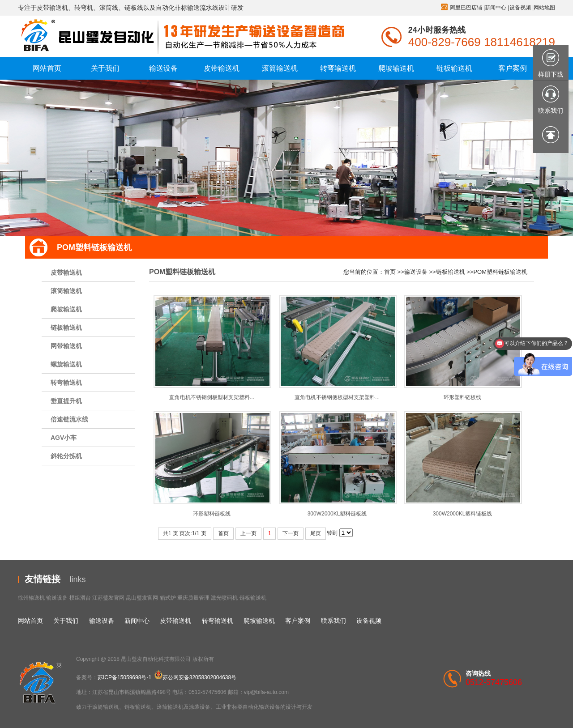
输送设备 (416, 272)
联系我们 (334, 621)
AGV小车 (64, 438)
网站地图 (544, 8)
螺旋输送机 (66, 364)
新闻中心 (496, 8)
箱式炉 (168, 598)
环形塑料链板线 (462, 397)
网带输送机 (66, 346)
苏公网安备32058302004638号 (195, 677)
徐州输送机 (31, 598)
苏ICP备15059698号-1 (124, 677)
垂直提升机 (66, 401)
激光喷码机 (224, 598)
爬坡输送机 (66, 309)
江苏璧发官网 (108, 598)
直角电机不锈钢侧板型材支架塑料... (212, 397)
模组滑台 (80, 598)
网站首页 (30, 621)
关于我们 (66, 621)
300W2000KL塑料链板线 (337, 514)
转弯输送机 (66, 383)
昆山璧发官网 (142, 598)
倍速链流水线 (69, 419)
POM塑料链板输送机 (500, 272)
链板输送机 (66, 328)
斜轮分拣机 (66, 456)
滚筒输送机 (66, 291)
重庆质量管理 (193, 598)
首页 (390, 272)
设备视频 (520, 8)
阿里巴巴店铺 (466, 8)
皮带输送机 (66, 272)
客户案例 (298, 621)
